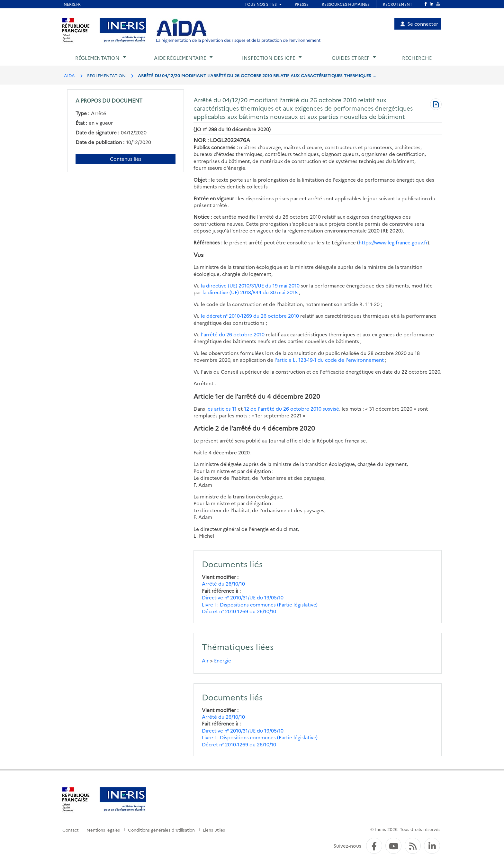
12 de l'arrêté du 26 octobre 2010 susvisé (292, 409)
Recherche (417, 58)
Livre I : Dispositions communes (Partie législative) (260, 604)
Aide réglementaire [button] (180, 58)
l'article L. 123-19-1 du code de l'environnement (329, 360)
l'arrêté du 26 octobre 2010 (233, 334)
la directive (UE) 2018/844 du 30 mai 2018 (250, 292)
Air (205, 660)
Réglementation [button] (97, 58)
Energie (223, 660)
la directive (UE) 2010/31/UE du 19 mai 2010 (250, 285)
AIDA (69, 75)
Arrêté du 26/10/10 (223, 583)
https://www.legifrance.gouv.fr (393, 242)
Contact (70, 830)
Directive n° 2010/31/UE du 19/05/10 (243, 597)
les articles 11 (221, 409)
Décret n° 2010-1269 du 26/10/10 (239, 611)
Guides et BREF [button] (351, 58)
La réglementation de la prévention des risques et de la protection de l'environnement (238, 40)
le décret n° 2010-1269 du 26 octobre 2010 (250, 316)
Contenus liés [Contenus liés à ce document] (126, 159)
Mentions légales (103, 830)
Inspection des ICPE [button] (269, 58)
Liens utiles (214, 830)
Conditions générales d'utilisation (161, 830)
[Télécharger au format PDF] (436, 105)
